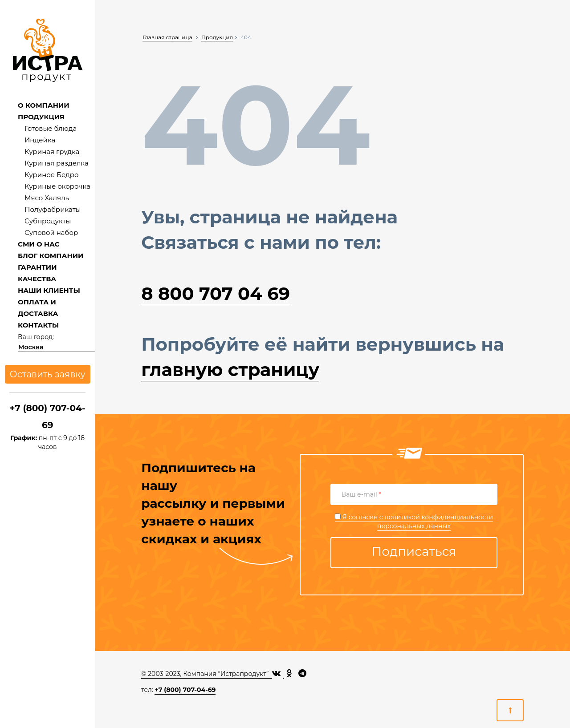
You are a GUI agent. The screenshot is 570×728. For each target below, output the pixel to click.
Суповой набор (51, 233)
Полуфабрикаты (53, 209)
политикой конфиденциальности (439, 517)
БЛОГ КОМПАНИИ (51, 256)
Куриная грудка (52, 152)
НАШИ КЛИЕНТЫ (49, 290)
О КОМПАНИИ (44, 105)
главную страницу (230, 370)
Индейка (40, 140)
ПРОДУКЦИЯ (41, 117)
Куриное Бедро (52, 175)
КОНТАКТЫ (38, 325)
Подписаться (414, 551)
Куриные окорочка (57, 186)
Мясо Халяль (47, 198)
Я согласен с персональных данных (414, 522)
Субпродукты (48, 221)
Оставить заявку (48, 374)
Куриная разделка (57, 163)
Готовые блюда (51, 128)
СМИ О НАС (39, 244)
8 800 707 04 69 (216, 293)
